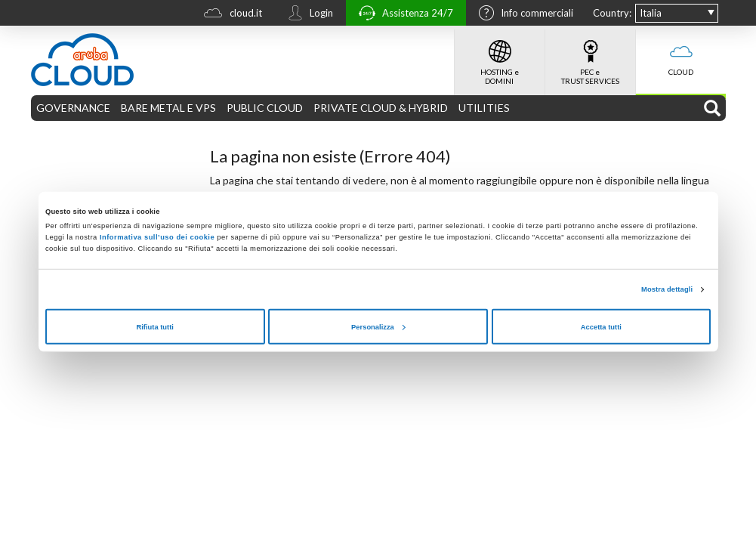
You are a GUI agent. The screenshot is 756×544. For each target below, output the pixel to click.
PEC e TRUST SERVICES (590, 57)
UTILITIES (484, 108)
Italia (651, 13)
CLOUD (681, 53)
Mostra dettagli (667, 289)
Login (307, 14)
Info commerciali (522, 14)
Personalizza (378, 326)
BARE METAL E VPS (168, 108)
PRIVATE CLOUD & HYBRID (381, 108)
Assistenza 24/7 (402, 15)
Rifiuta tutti (154, 326)
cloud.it (229, 15)
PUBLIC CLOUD (265, 108)
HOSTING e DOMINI (500, 57)
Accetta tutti (601, 326)
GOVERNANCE (73, 108)
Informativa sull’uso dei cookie (156, 237)
